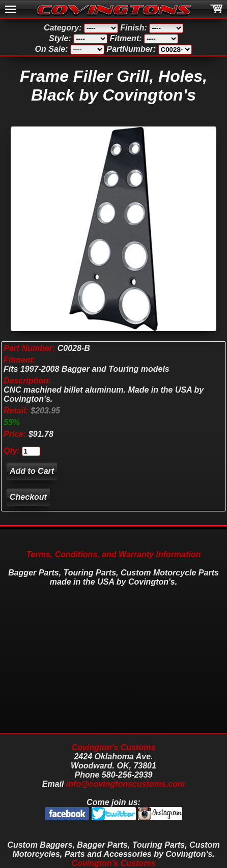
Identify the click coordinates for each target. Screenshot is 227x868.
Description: (27, 381)
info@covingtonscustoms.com (125, 784)
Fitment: (20, 360)
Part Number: (29, 348)
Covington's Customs (114, 747)
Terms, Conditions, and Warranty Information (113, 554)
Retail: (16, 411)
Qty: (12, 451)
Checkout (28, 497)
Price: (15, 434)
